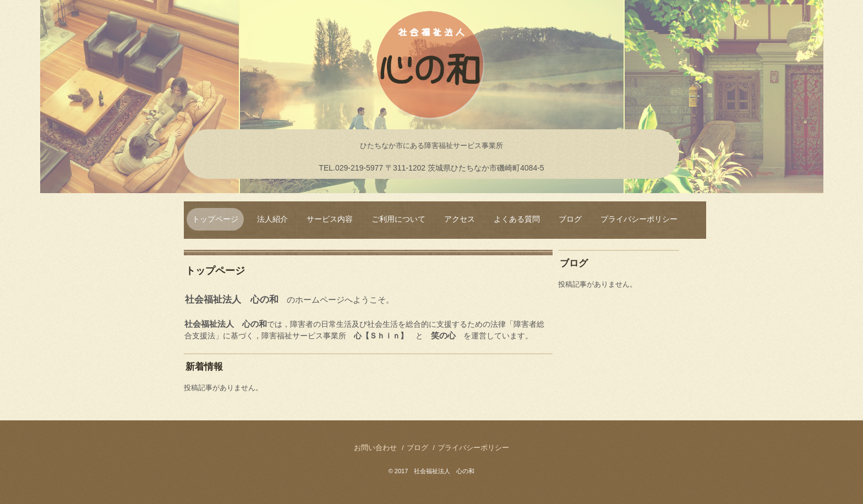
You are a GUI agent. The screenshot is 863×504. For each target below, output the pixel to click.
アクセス (460, 219)
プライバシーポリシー (639, 219)
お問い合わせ (375, 448)
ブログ (570, 219)
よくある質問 (517, 219)
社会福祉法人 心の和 (431, 66)
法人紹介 (272, 219)
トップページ (215, 219)
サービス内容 (330, 219)
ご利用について (398, 219)
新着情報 (204, 367)
